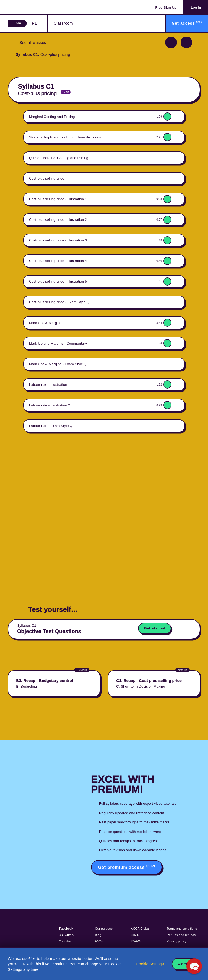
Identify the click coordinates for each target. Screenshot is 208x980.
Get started (155, 628)
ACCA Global (140, 929)
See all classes (33, 43)
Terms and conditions (182, 929)
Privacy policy (176, 941)
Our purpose (104, 929)
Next (186, 42)
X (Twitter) (66, 935)
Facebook (66, 929)
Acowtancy (30, 7)
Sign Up (166, 7)
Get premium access (127, 867)
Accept (185, 964)
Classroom (63, 23)
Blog (98, 935)
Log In (196, 7)
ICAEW (136, 941)
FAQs (99, 941)
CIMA (17, 23)
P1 (34, 23)
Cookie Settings (150, 964)
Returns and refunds (181, 935)
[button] (194, 966)
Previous (171, 42)
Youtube (65, 941)
